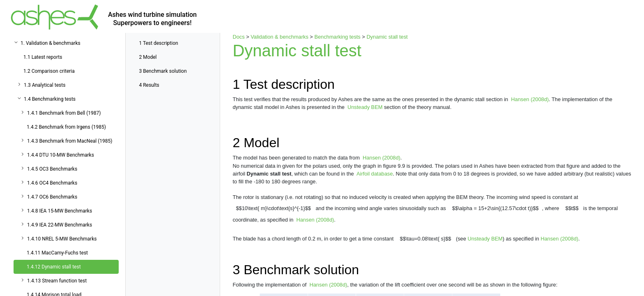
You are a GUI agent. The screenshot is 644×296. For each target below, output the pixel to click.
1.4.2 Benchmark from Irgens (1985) (66, 127)
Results (149, 85)
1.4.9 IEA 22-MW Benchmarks (60, 225)
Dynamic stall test (387, 37)
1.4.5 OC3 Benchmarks (52, 169)
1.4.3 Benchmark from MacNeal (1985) (70, 141)
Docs (238, 37)
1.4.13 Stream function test (57, 281)
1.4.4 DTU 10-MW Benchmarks (61, 155)
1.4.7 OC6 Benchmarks (52, 197)
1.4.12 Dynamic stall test (54, 267)
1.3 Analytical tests (45, 85)
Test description (158, 43)
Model (148, 57)
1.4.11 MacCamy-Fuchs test (57, 253)
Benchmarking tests (337, 37)
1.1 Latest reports (43, 57)
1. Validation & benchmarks (51, 43)
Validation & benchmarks (279, 37)
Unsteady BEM (365, 107)
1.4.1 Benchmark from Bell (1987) (64, 113)
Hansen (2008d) (530, 99)
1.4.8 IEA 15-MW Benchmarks (60, 211)
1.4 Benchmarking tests (50, 99)
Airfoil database (375, 174)
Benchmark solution (163, 71)
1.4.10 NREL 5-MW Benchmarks (62, 239)
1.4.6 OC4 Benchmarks (52, 183)
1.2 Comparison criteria (49, 71)
